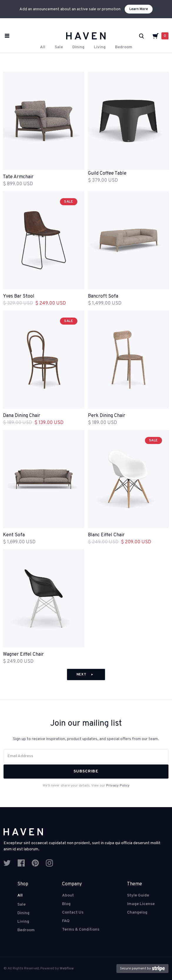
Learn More (139, 9)
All (43, 47)
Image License (141, 904)
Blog (66, 904)
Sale (59, 47)
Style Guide (138, 895)
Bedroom (124, 47)
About (68, 895)
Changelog (137, 913)
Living (100, 47)
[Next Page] (86, 675)
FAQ (66, 921)
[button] (160, 36)
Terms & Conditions (81, 930)
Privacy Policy (118, 786)
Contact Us (73, 913)
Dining (78, 47)
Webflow (67, 969)
